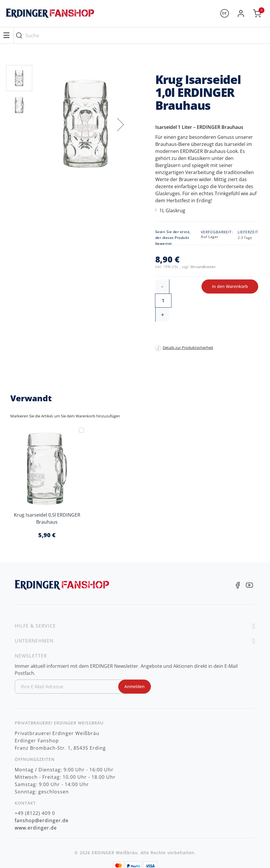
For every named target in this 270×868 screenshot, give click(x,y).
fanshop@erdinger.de (42, 792)
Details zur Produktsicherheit (188, 319)
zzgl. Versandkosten (135, 856)
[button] (121, 124)
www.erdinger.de (36, 800)
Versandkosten (203, 267)
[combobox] (140, 35)
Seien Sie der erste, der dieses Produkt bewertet (173, 238)
